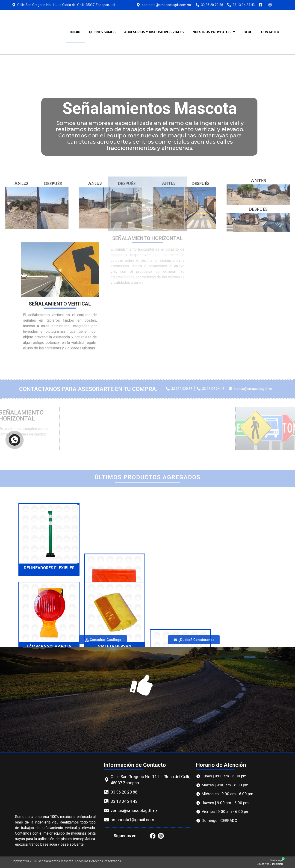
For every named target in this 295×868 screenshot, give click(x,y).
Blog (248, 32)
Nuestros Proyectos (214, 32)
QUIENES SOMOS (102, 32)
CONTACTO (270, 32)
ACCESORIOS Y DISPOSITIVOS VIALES (154, 32)
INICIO (75, 32)
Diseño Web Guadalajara (270, 864)
